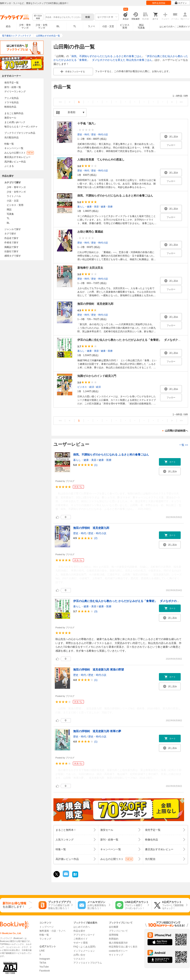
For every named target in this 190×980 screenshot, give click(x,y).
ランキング (45, 939)
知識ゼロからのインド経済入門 (97, 376)
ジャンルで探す (13, 229)
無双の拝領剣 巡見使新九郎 (95, 304)
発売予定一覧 (11, 83)
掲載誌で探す (11, 247)
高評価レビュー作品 (15, 162)
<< (60, 102)
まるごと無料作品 (14, 113)
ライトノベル (14, 196)
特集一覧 (9, 144)
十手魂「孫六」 (87, 123)
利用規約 (114, 939)
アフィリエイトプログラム (88, 963)
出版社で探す (11, 251)
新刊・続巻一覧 (13, 87)
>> (181, 102)
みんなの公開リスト (19, 153)
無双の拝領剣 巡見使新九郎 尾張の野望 (99, 670)
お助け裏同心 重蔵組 (90, 232)
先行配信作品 (11, 138)
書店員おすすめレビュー (17, 157)
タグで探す (10, 234)
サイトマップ (116, 955)
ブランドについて (118, 931)
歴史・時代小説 (100, 135)
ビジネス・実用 (15, 205)
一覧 (184, 445)
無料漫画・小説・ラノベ (52, 931)
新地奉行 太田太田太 (90, 268)
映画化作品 (10, 107)
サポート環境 (81, 943)
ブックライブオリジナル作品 (20, 133)
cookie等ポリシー (118, 951)
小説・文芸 (108, 26)
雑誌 (9, 209)
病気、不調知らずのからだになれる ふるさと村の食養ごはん (107, 56)
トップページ (47, 927)
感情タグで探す (13, 256)
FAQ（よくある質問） (85, 947)
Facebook (45, 971)
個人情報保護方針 (118, 943)
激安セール (10, 118)
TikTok (43, 963)
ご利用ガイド (183, 27)
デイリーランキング (15, 92)
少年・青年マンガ (25, 26)
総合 (8, 26)
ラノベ (91, 26)
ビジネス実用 (125, 26)
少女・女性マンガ (42, 26)
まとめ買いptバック (15, 122)
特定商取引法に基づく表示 (123, 947)
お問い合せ (79, 955)
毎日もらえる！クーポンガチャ (21, 127)
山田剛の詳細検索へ (176, 431)
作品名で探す (11, 238)
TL (75, 26)
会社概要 (114, 927)
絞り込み (38, 17)
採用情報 (114, 935)
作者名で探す (11, 243)
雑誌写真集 (141, 26)
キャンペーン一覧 (14, 148)
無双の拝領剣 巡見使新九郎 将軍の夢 (97, 731)
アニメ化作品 (11, 98)
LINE (42, 951)
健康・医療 (107, 207)
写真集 (10, 214)
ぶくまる (9, 166)
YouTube (44, 967)
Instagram (45, 959)
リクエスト (79, 959)
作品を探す (79, 931)
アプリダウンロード (84, 935)
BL (58, 26)
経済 (98, 387)
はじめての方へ (167, 27)
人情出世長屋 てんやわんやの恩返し (101, 160)
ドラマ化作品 (11, 102)
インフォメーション (84, 951)
